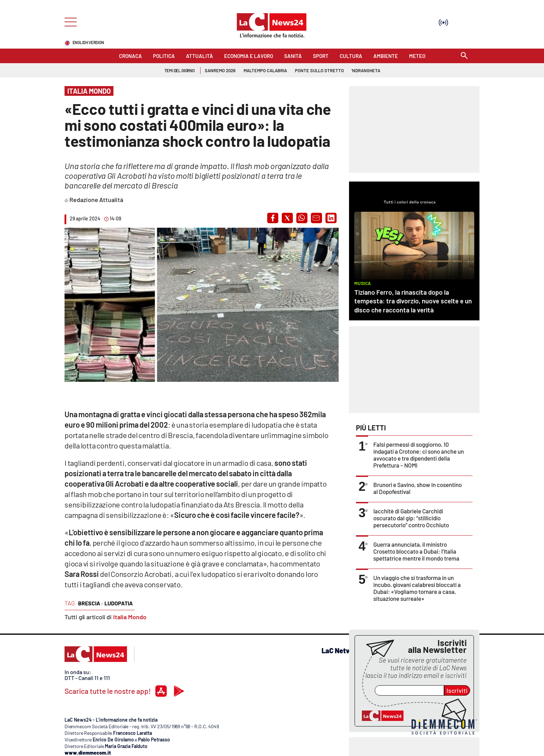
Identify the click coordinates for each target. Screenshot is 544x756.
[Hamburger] (69, 21)
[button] (273, 218)
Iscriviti (457, 690)
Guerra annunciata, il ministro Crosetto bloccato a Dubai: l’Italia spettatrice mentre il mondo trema (416, 551)
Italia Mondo (130, 617)
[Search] (464, 56)
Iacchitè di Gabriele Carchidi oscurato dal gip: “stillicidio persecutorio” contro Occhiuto (411, 518)
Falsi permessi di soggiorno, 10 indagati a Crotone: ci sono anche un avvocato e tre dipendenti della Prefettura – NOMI (419, 455)
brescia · (90, 603)
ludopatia (119, 603)
